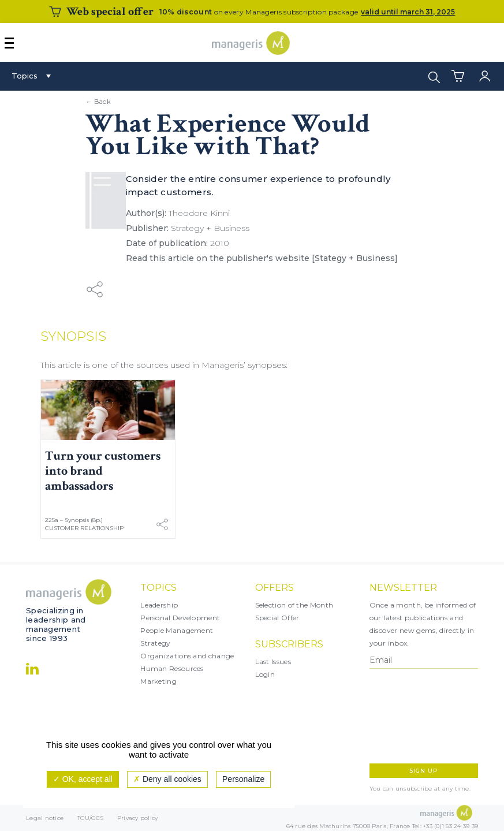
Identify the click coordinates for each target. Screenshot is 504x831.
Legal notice (45, 818)
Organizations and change (187, 656)
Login (265, 674)
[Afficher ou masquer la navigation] (9, 43)
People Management (177, 630)
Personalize (243, 779)
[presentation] (420, 716)
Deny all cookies (167, 779)
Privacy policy (138, 818)
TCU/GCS (90, 818)
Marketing (158, 681)
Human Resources (172, 668)
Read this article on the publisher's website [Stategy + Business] (262, 258)
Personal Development (180, 618)
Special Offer (277, 618)
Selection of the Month (294, 605)
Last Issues (273, 662)
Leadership (159, 605)
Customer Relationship (84, 528)
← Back (98, 102)
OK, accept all (83, 779)
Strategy (155, 643)
